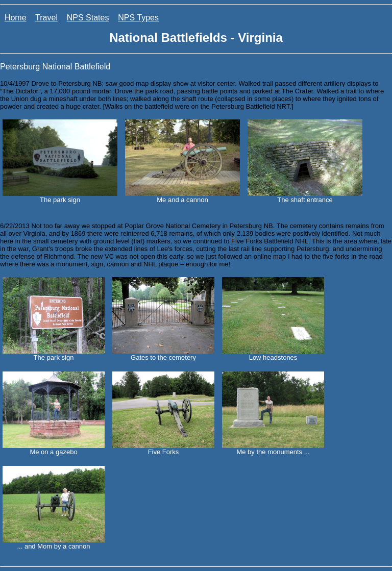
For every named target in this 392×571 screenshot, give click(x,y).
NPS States (88, 18)
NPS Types (138, 18)
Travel (46, 18)
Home (16, 18)
